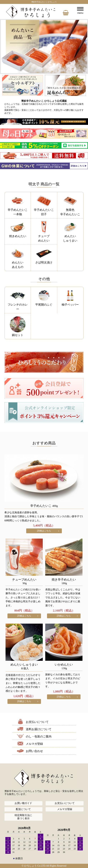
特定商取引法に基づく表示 (23, 817)
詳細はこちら (44, 531)
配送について (23, 809)
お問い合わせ (34, 751)
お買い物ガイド (23, 803)
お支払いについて (37, 722)
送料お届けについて (39, 729)
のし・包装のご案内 (39, 736)
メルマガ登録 (34, 744)
